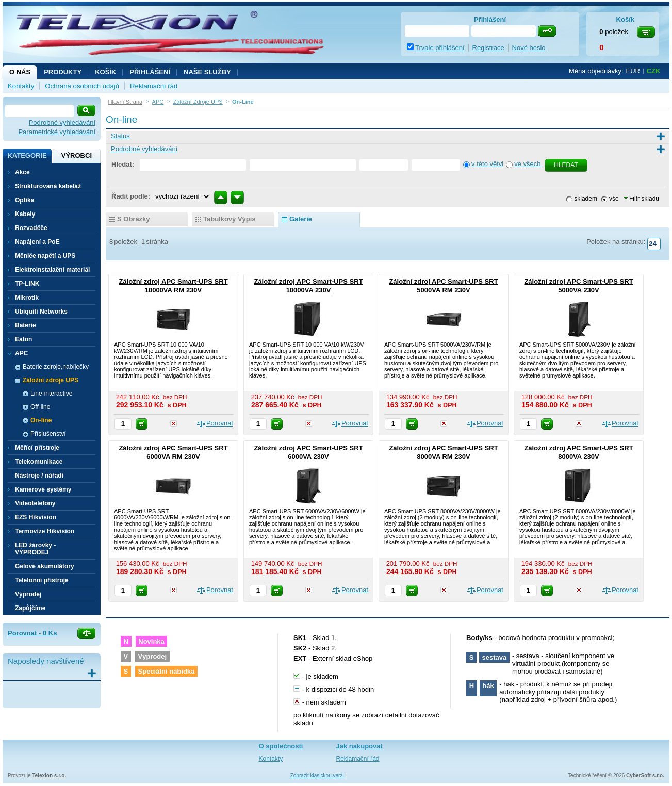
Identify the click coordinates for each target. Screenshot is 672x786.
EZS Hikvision (36, 517)
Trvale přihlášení (440, 48)
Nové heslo (529, 48)
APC (21, 353)
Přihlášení (150, 72)
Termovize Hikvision (45, 531)
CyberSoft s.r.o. (645, 775)
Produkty (63, 72)
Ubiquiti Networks (41, 312)
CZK (654, 71)
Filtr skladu (642, 199)
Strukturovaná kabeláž (48, 186)
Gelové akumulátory (45, 566)
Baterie (26, 325)
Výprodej (28, 594)
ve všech (528, 164)
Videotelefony (35, 503)
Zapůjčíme (30, 608)
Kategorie (27, 155)
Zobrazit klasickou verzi (317, 775)
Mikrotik (27, 298)
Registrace (488, 48)
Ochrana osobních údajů (82, 86)
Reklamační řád (154, 86)
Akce (22, 172)
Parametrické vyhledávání (57, 132)
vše (614, 199)
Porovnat (220, 423)
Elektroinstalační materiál (52, 270)
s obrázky (134, 219)
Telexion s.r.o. (49, 775)
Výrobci (77, 155)
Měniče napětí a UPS (45, 256)
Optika (24, 200)
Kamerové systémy (43, 489)
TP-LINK (27, 284)
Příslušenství (48, 434)
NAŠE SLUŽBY (207, 72)
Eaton (23, 339)
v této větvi (487, 164)
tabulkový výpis (230, 219)
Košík (105, 72)
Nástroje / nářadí (39, 476)
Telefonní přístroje (42, 580)
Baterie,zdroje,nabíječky (56, 367)
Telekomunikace (39, 462)
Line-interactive (51, 394)
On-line (41, 420)
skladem (586, 199)
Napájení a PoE (37, 242)
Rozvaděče (31, 228)
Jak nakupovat (359, 746)
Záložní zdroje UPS (51, 380)
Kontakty (21, 86)
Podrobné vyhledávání (62, 122)
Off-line (40, 407)
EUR (633, 71)
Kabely (25, 214)
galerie (301, 219)
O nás (20, 72)
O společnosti (281, 746)
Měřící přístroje (37, 448)
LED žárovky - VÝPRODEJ (35, 549)
